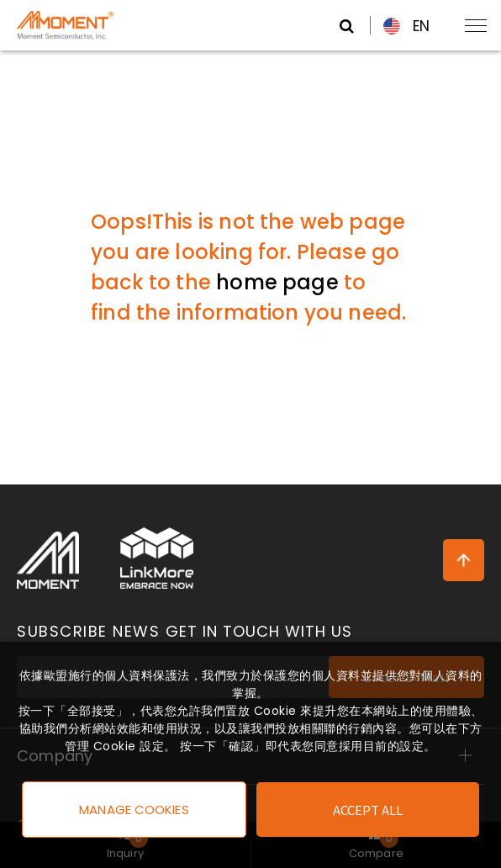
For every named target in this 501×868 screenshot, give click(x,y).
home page (277, 282)
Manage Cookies (134, 810)
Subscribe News (185, 632)
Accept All (368, 810)
